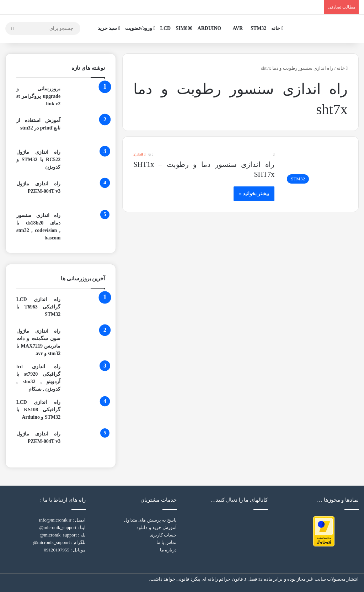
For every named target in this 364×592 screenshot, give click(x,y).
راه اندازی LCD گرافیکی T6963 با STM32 (38, 307)
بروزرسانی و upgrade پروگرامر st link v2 (38, 96)
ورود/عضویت (140, 28)
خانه (277, 28)
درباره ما (168, 550)
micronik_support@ (58, 527)
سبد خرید (109, 28)
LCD (166, 28)
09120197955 (57, 550)
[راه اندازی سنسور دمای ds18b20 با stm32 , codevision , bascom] (85, 225)
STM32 (258, 28)
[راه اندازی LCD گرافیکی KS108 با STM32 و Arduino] (85, 412)
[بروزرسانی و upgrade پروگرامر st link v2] (85, 98)
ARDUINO (210, 28)
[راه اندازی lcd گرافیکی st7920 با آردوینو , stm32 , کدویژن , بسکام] (85, 376)
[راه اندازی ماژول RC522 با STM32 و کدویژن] (85, 162)
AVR (238, 28)
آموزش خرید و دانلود (157, 527)
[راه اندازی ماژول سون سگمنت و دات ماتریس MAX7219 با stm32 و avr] (85, 341)
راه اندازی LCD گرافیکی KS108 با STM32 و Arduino (38, 410)
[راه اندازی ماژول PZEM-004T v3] (85, 193)
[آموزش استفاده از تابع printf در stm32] (85, 130)
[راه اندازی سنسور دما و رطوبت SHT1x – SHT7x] (315, 169)
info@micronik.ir (55, 520)
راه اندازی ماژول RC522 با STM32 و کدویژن (38, 160)
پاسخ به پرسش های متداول (150, 520)
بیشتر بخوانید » (254, 194)
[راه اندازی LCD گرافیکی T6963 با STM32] (85, 309)
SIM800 (184, 28)
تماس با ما (167, 542)
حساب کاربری (163, 535)
